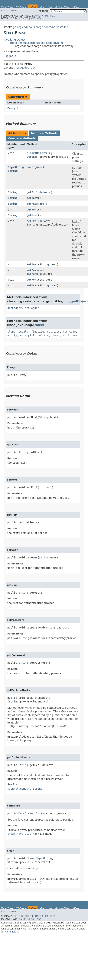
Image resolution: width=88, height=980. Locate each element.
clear (31, 153)
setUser (32, 285)
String (47, 153)
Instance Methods (44, 133)
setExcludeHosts (39, 221)
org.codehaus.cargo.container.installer (42, 27)
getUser (32, 215)
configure (34, 167)
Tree (49, 7)
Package (21, 7)
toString (44, 335)
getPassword (36, 204)
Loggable (10, 56)
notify (12, 335)
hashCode (69, 332)
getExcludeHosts (39, 192)
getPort (32, 210)
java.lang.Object (15, 40)
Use (42, 7)
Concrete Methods (22, 138)
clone (11, 332)
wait (57, 335)
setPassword (36, 270)
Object (39, 325)
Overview (7, 7)
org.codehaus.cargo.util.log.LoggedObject (37, 43)
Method (50, 16)
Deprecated (62, 7)
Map (39, 153)
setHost (32, 264)
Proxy (11, 108)
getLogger (15, 308)
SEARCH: (44, 11)
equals (23, 332)
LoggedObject (26, 68)
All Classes (9, 11)
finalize (37, 332)
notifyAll (27, 335)
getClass (53, 332)
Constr (38, 16)
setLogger (32, 308)
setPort (32, 280)
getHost (32, 198)
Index (75, 7)
